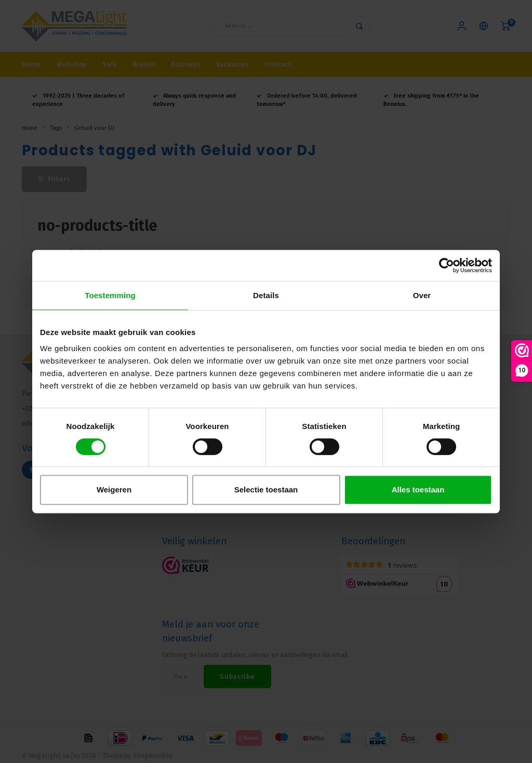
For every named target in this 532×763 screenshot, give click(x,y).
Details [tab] (266, 295)
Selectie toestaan (266, 490)
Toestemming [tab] (110, 295)
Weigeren (114, 490)
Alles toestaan (418, 490)
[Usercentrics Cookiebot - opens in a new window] (447, 265)
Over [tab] (422, 295)
